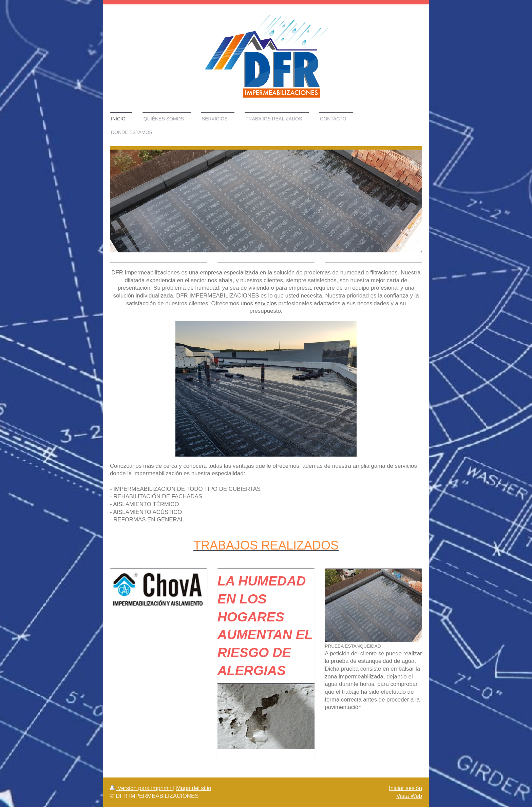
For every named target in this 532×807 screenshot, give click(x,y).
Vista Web (409, 796)
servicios (265, 303)
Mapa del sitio (194, 788)
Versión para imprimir (141, 788)
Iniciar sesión (405, 788)
